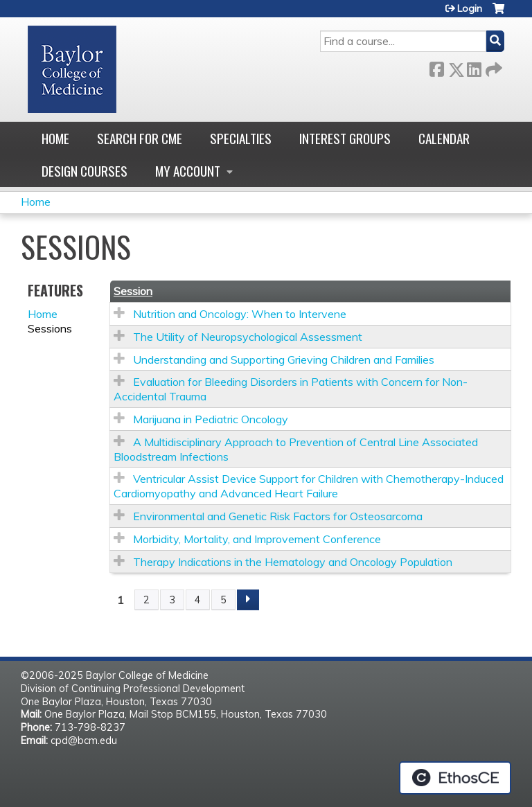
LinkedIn (474, 67)
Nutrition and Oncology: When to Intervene (240, 314)
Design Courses (85, 171)
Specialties (241, 138)
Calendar (444, 138)
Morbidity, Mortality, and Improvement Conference (257, 539)
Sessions (50, 328)
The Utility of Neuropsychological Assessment (248, 337)
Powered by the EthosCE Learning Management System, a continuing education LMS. (455, 778)
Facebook (436, 67)
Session (133, 291)
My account (188, 171)
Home (55, 138)
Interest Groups (345, 138)
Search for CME (140, 138)
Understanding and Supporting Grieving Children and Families (284, 360)
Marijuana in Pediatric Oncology (211, 419)
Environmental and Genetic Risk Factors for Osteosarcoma (278, 516)
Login (470, 8)
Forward (493, 67)
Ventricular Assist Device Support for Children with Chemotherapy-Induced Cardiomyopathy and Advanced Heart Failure (309, 486)
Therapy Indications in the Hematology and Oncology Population (293, 562)
